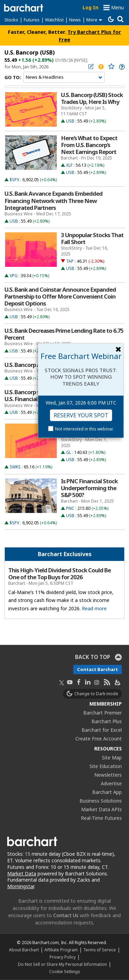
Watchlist (54, 20)
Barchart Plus (107, 721)
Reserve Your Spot (81, 415)
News (75, 20)
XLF (69, 165)
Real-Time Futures (101, 818)
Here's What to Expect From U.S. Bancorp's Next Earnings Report (89, 145)
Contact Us (66, 915)
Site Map (112, 758)
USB (70, 121)
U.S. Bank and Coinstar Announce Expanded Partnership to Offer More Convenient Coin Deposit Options (60, 297)
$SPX (14, 180)
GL (69, 452)
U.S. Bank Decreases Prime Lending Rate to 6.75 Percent (64, 334)
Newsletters (108, 775)
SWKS (15, 467)
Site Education (106, 766)
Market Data (22, 874)
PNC (70, 508)
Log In (90, 7)
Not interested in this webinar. (84, 429)
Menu (117, 7)
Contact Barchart (98, 669)
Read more (94, 608)
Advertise (111, 783)
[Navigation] (64, 77)
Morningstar (21, 886)
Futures (32, 20)
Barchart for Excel (102, 730)
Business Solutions (101, 801)
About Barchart (24, 950)
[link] (121, 67)
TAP (70, 261)
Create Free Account (99, 739)
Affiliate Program (61, 950)
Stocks (11, 20)
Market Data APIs (101, 809)
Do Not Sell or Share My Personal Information (62, 964)
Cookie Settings (64, 971)
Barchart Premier (103, 713)
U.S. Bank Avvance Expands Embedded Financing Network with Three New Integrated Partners (53, 201)
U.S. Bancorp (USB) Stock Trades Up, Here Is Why (92, 98)
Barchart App (107, 792)
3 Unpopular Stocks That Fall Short (92, 239)
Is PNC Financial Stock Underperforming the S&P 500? (89, 488)
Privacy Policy (63, 957)
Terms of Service (100, 950)
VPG (14, 276)
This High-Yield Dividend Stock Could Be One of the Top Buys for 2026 (60, 574)
